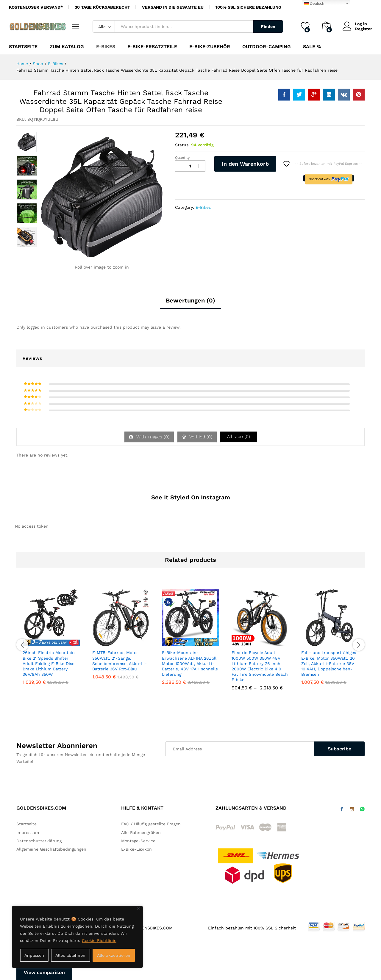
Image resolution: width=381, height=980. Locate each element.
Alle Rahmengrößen (141, 832)
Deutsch (314, 4)
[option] (27, 142)
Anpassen (34, 955)
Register (364, 29)
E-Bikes (203, 207)
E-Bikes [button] (106, 47)
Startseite (23, 47)
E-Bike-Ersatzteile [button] (152, 47)
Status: (182, 145)
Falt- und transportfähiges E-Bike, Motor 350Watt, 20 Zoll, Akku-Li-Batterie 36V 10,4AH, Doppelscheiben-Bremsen (329, 663)
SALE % (312, 47)
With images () (152, 437)
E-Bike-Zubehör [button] (210, 47)
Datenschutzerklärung (39, 841)
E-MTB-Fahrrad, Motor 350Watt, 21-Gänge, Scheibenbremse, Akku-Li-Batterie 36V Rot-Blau (120, 661)
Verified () (200, 437)
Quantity (182, 158)
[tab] (190, 303)
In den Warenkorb (245, 164)
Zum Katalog (67, 47)
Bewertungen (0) (190, 300)
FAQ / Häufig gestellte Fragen (151, 824)
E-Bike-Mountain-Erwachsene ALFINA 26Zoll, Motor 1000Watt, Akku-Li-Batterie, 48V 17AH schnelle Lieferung (190, 663)
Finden (268, 26)
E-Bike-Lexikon (136, 849)
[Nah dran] (139, 908)
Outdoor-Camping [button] (267, 47)
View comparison (44, 972)
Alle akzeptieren (114, 955)
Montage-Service (138, 841)
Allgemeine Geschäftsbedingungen (51, 849)
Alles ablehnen (70, 955)
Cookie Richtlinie (99, 940)
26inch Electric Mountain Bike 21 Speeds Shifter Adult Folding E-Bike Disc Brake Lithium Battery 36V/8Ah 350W (49, 663)
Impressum (28, 832)
